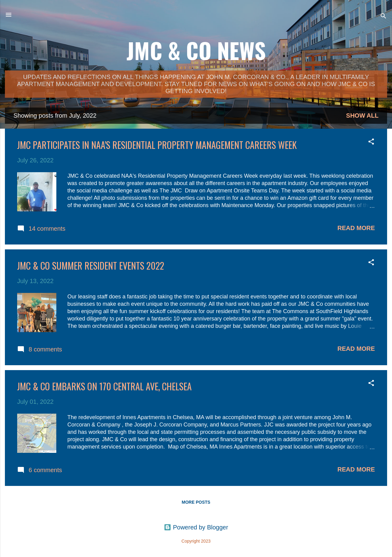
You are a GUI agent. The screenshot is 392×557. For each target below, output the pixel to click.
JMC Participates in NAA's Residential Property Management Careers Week (157, 145)
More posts (196, 502)
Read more (356, 228)
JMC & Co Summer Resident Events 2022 (91, 265)
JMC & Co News (196, 50)
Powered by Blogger (196, 527)
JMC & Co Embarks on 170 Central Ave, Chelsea (104, 386)
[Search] (383, 17)
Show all (362, 116)
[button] (371, 142)
